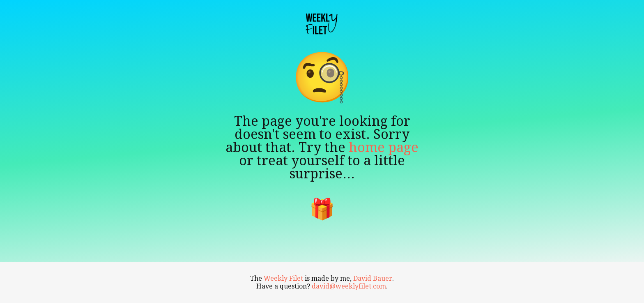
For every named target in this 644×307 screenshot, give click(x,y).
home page (384, 148)
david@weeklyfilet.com (349, 286)
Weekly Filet (283, 278)
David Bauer (373, 278)
